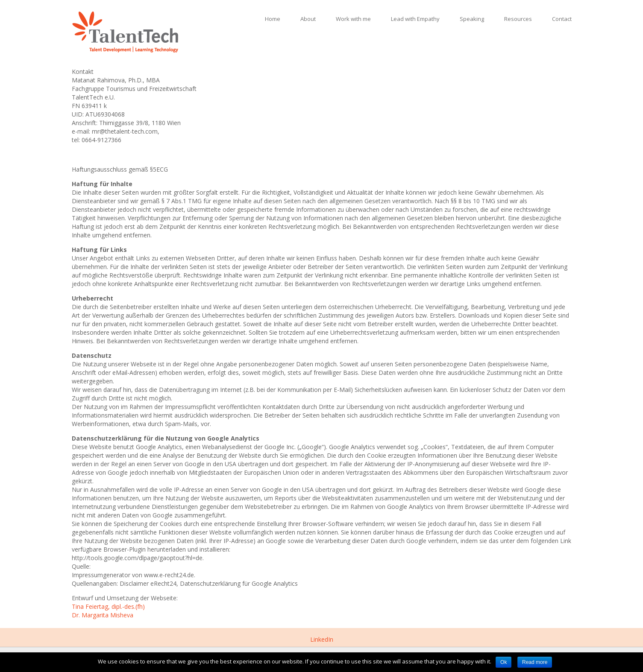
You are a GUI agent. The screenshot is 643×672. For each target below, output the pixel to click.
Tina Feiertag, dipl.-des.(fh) (108, 606)
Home (273, 19)
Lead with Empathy (415, 19)
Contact (562, 19)
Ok (504, 662)
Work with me (353, 19)
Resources (518, 19)
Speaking (472, 19)
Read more (535, 662)
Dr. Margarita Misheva (103, 615)
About (308, 19)
